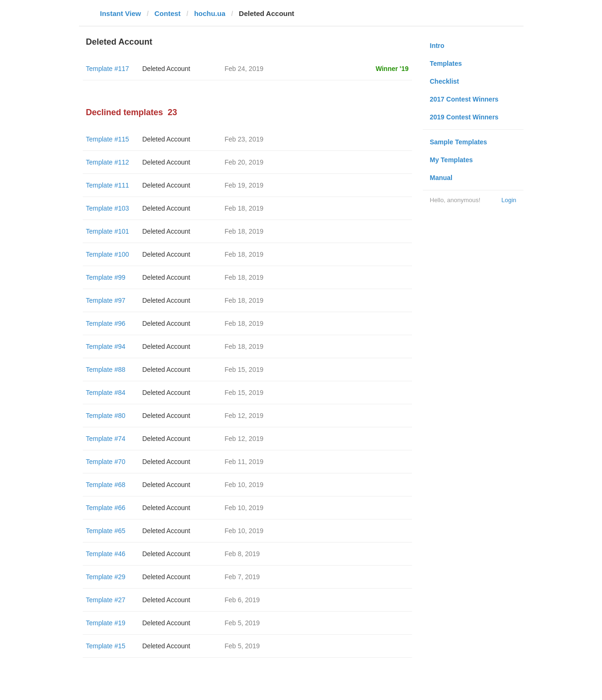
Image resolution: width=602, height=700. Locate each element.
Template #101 (108, 231)
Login (509, 200)
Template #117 (108, 69)
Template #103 (108, 208)
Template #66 (106, 508)
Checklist (444, 81)
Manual (441, 178)
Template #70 (106, 462)
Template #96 (106, 323)
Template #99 (106, 277)
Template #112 (108, 162)
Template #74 (106, 439)
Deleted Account (166, 69)
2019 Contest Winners (464, 117)
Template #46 (106, 554)
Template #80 (106, 416)
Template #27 (106, 600)
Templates (446, 63)
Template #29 (106, 577)
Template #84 (106, 393)
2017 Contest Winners (464, 99)
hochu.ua (210, 13)
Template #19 (106, 623)
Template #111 (108, 185)
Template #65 (106, 531)
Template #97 (106, 300)
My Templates (451, 160)
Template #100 (108, 254)
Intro (437, 46)
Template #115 (108, 139)
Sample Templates (459, 142)
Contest (167, 13)
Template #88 (106, 370)
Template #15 (106, 646)
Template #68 (106, 485)
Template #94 (106, 346)
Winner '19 (392, 69)
